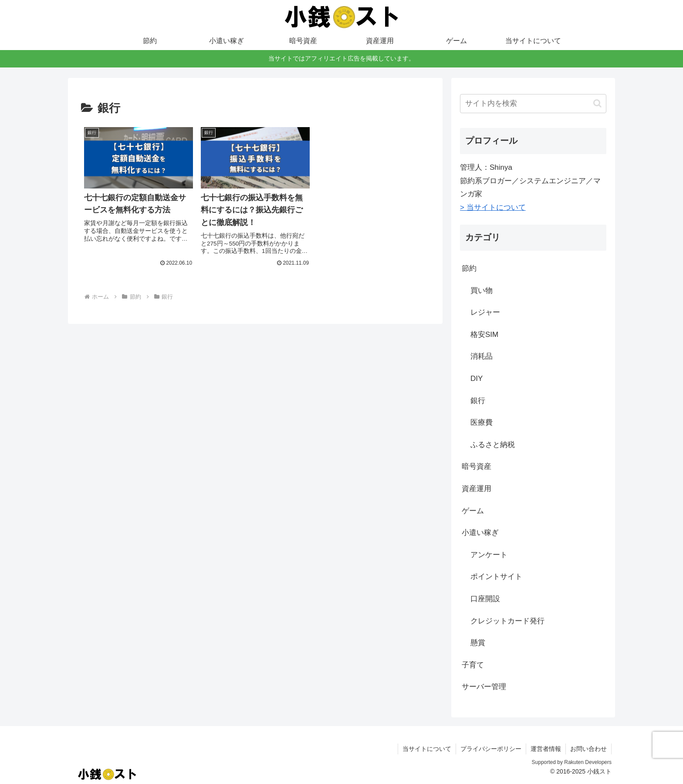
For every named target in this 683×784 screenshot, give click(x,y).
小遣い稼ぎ (480, 533)
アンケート (489, 555)
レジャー (485, 312)
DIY (477, 379)
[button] (597, 103)
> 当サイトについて (493, 207)
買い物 (482, 291)
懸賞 (478, 643)
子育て (473, 665)
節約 (469, 268)
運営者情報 (546, 749)
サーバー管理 (484, 687)
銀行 (478, 401)
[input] (533, 104)
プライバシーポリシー (491, 749)
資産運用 (477, 489)
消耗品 (482, 356)
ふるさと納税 (493, 445)
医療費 (482, 422)
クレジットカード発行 (507, 621)
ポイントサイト (496, 577)
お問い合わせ (588, 749)
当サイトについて (427, 749)
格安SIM (484, 335)
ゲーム (473, 511)
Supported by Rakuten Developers (572, 762)
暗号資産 (477, 466)
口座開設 (485, 599)
